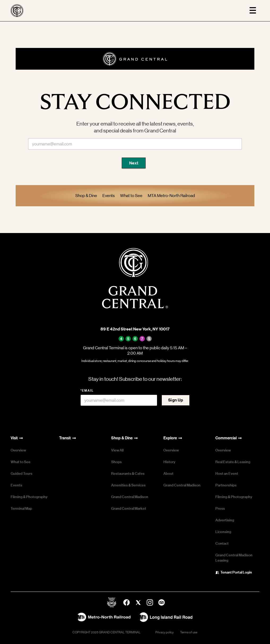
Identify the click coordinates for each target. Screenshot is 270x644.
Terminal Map (21, 509)
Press (220, 509)
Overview (18, 450)
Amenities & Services (128, 485)
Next (134, 163)
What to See (21, 462)
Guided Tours (21, 474)
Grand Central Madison (130, 497)
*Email (87, 391)
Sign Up (176, 400)
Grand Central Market (129, 509)
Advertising (225, 520)
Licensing (223, 532)
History (169, 462)
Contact (222, 544)
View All (117, 450)
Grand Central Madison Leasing (234, 558)
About (168, 474)
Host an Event (227, 474)
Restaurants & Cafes (128, 474)
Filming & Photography (29, 497)
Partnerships (226, 485)
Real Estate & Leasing (233, 462)
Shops (116, 462)
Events (16, 485)
